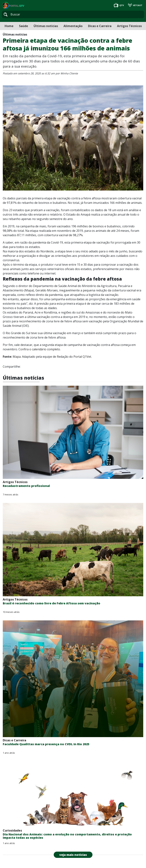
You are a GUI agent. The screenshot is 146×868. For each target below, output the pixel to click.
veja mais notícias (73, 855)
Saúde (24, 26)
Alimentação (73, 26)
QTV (119, 5)
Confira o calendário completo (39, 349)
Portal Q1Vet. (83, 357)
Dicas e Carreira (100, 26)
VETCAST (135, 5)
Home (9, 26)
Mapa (17, 357)
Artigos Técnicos (129, 26)
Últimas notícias (46, 26)
